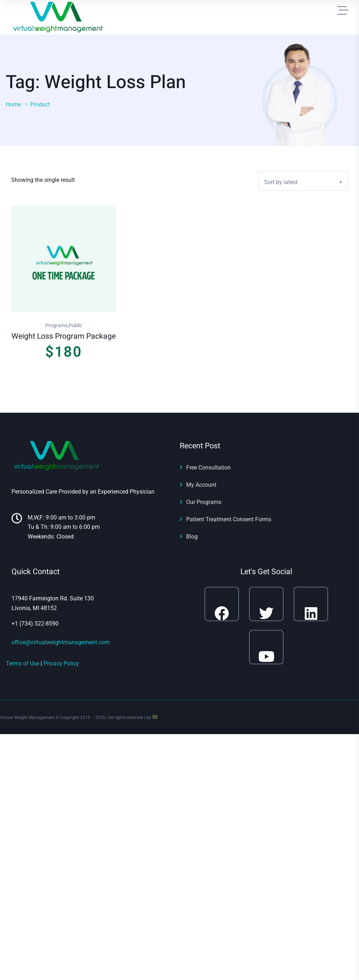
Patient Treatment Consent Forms (229, 519)
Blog (192, 537)
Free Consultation (208, 468)
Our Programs (204, 502)
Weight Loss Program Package (64, 336)
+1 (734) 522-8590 (35, 624)
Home (13, 104)
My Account (201, 485)
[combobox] (303, 181)
